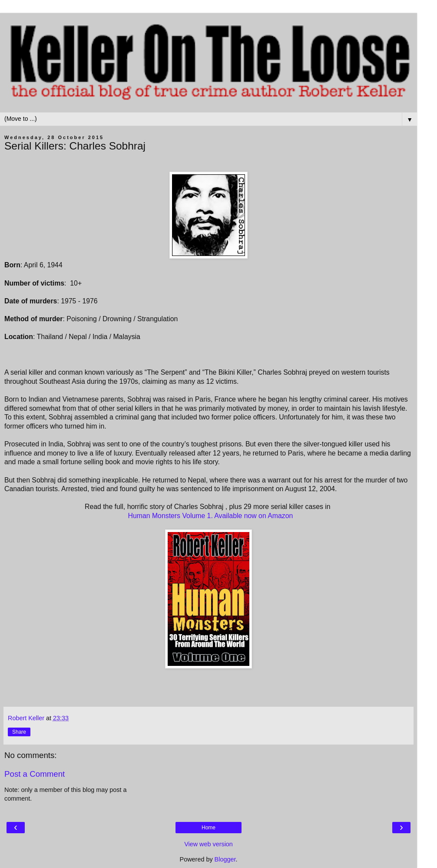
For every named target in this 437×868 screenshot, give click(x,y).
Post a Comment (35, 774)
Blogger (225, 859)
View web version (209, 844)
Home (209, 828)
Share (19, 732)
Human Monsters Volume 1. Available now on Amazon (211, 516)
